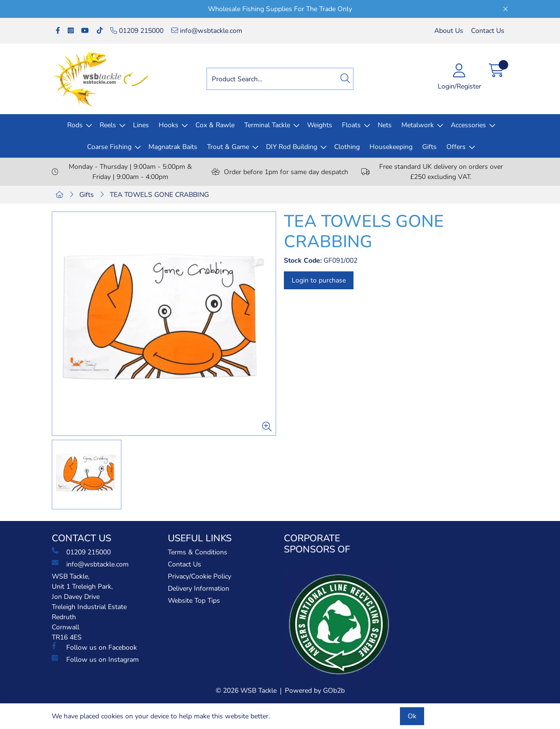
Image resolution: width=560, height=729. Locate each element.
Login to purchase (319, 280)
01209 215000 (137, 31)
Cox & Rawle (215, 125)
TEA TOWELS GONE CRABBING (159, 195)
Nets (385, 125)
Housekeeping (391, 147)
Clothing (347, 147)
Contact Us (488, 31)
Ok (412, 716)
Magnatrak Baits (173, 147)
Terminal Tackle (267, 125)
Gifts (429, 147)
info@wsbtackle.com (207, 31)
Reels (108, 125)
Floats (351, 125)
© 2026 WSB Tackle (246, 691)
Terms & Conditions (198, 552)
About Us (449, 31)
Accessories (468, 125)
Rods (75, 125)
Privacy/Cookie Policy (199, 576)
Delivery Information (199, 588)
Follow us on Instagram (95, 659)
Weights (320, 125)
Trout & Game (228, 147)
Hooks (169, 125)
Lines (141, 125)
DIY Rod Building (292, 147)
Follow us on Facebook (94, 647)
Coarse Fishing (109, 147)
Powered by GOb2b (315, 691)
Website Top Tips (194, 601)
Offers (456, 147)
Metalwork (418, 125)
